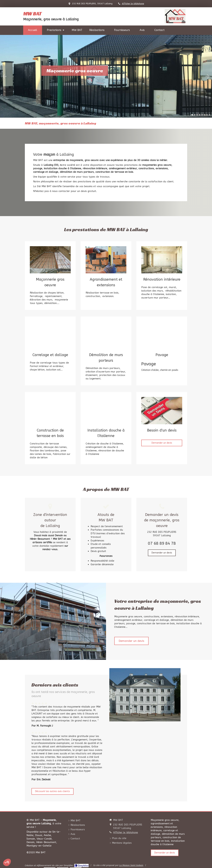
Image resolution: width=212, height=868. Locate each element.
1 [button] (192, 115)
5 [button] (202, 115)
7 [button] (207, 115)
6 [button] (205, 115)
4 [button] (200, 115)
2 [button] (195, 115)
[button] (7, 862)
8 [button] (210, 115)
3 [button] (197, 115)
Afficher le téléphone (133, 4)
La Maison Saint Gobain (131, 865)
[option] (106, 76)
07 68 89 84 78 (162, 543)
